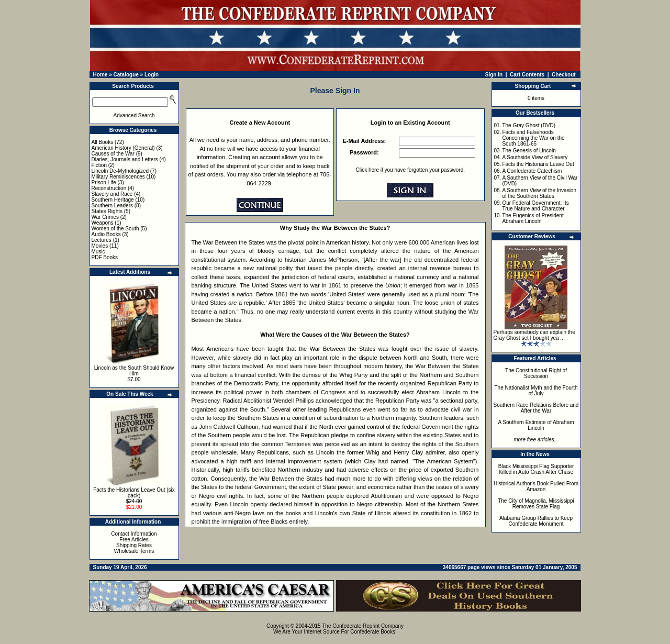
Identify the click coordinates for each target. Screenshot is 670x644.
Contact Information (134, 534)
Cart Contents (527, 75)
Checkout (564, 75)
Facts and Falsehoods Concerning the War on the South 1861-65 (533, 138)
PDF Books (105, 257)
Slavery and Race (112, 194)
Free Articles (134, 540)
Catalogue (126, 75)
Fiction (99, 165)
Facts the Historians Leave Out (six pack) (134, 493)
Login (152, 75)
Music (98, 252)
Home (100, 75)
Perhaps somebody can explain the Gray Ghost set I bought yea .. (534, 335)
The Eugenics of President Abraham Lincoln (533, 218)
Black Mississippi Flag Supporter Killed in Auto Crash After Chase (536, 469)
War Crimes (105, 217)
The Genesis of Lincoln (529, 151)
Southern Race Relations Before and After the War (536, 408)
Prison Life (104, 182)
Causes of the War (113, 154)
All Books (103, 142)
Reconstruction (109, 188)
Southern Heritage (113, 200)
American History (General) (123, 148)
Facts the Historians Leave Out (538, 164)
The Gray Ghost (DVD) (529, 125)
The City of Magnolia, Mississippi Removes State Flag (536, 504)
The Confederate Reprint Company (363, 626)
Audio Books (106, 234)
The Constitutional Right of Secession (536, 373)
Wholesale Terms (134, 551)
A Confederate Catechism (532, 171)
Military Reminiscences (118, 177)
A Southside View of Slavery (535, 157)
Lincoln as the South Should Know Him (134, 371)
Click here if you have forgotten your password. (410, 170)
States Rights (107, 211)
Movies (100, 246)
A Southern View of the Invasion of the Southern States (539, 193)
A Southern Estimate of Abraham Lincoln (536, 425)
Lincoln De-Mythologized (120, 171)
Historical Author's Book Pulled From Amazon (536, 486)
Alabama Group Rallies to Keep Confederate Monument (536, 521)
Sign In (494, 75)
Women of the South (115, 229)
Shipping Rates (134, 545)
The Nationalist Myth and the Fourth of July (536, 391)
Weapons (103, 223)
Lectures (102, 240)
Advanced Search (134, 115)
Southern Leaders (113, 206)
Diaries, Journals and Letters (125, 159)
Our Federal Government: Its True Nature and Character (535, 206)
